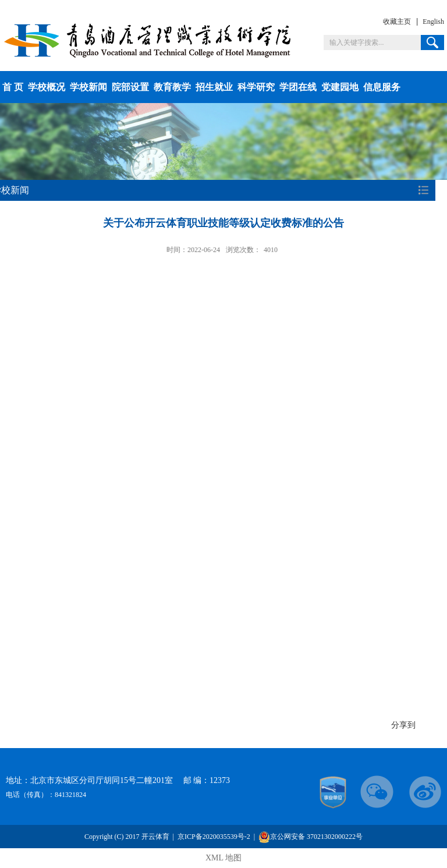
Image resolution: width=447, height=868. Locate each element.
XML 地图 (223, 858)
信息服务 (382, 87)
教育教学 (172, 87)
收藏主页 (397, 22)
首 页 (13, 87)
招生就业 (214, 87)
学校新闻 (88, 87)
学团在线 (298, 87)
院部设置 (130, 87)
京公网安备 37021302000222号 (311, 837)
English (433, 22)
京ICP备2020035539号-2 (214, 837)
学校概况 (47, 87)
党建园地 (340, 87)
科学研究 (256, 87)
